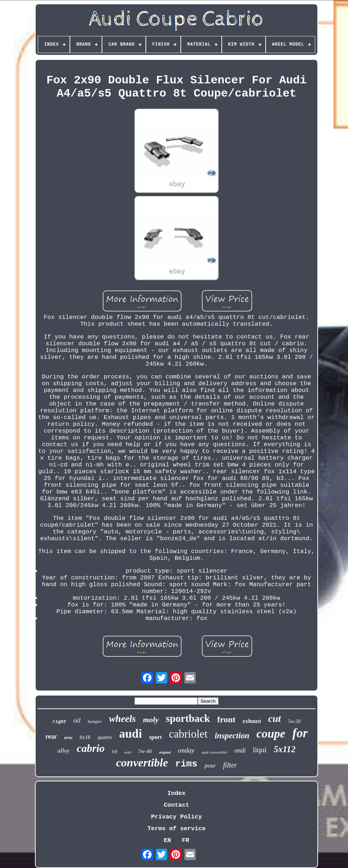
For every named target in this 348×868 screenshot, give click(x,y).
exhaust (252, 721)
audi (130, 733)
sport (155, 737)
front (226, 719)
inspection (232, 736)
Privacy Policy (177, 817)
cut (275, 719)
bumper (95, 721)
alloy (63, 751)
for (300, 733)
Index (176, 793)
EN (167, 840)
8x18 (85, 737)
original (165, 752)
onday (186, 750)
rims (186, 764)
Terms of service (176, 829)
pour (210, 766)
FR (185, 840)
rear (51, 737)
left (115, 751)
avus (68, 738)
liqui (260, 750)
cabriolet (188, 734)
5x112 (285, 749)
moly (151, 720)
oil (77, 720)
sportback (188, 718)
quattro (105, 737)
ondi (240, 750)
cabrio (91, 748)
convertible (142, 763)
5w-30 (294, 721)
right (59, 722)
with (128, 752)
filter (230, 765)
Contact (176, 805)
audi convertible (214, 752)
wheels (122, 719)
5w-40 (145, 751)
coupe (271, 734)
